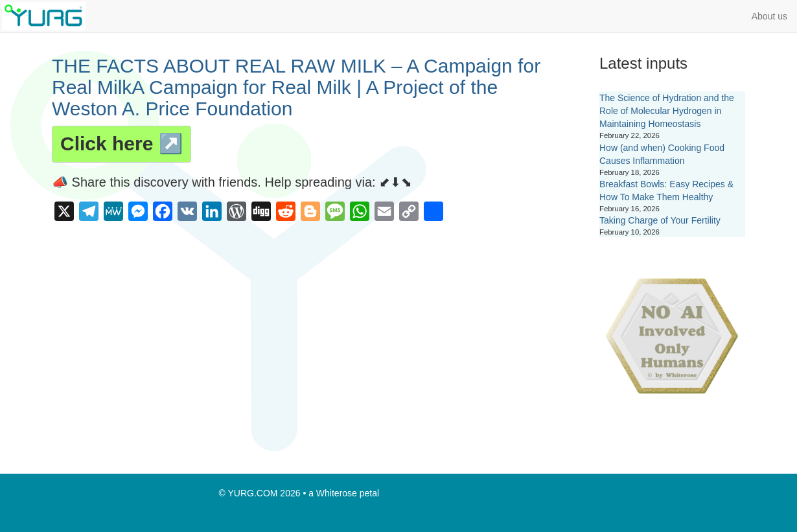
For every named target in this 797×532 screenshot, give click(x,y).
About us (769, 16)
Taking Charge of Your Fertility (660, 220)
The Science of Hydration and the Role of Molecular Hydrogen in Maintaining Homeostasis (667, 111)
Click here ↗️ (121, 144)
